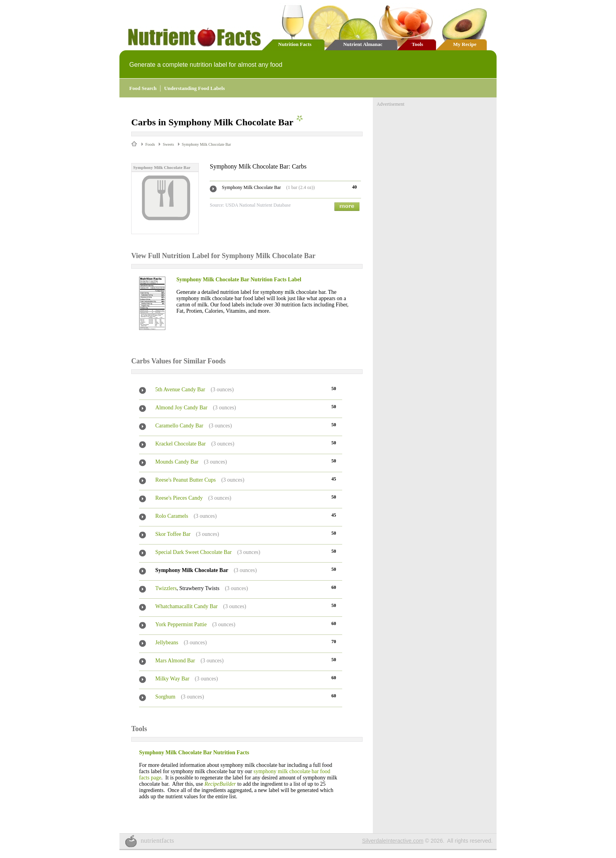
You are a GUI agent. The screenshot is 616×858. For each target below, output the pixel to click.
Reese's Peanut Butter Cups (185, 480)
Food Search (143, 88)
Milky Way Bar (172, 679)
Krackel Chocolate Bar (180, 444)
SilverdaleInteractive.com (393, 841)
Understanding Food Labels (195, 88)
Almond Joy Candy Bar (181, 408)
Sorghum (165, 697)
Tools (417, 44)
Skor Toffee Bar (173, 534)
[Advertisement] (436, 156)
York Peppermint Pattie (181, 624)
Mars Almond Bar (175, 661)
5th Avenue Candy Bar (180, 390)
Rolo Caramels (172, 516)
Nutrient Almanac (363, 44)
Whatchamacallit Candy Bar (186, 606)
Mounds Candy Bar (177, 462)
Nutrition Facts (295, 44)
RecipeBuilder (220, 784)
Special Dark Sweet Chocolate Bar (193, 552)
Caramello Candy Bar (179, 426)
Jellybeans (167, 643)
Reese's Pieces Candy (179, 498)
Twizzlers (166, 588)
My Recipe (465, 44)
